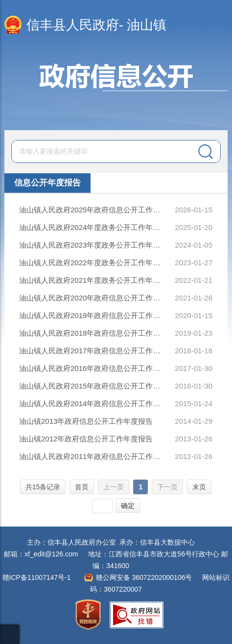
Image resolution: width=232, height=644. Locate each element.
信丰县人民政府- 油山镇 (97, 25)
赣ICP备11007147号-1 (37, 577)
